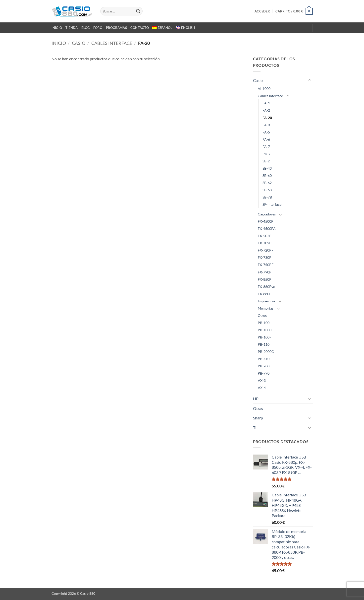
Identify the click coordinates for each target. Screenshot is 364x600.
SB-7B (267, 197)
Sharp (258, 418)
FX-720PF (266, 250)
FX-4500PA (267, 229)
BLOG (86, 28)
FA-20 (267, 118)
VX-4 (262, 388)
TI (255, 428)
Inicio (59, 43)
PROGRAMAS (116, 28)
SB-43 (267, 168)
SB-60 (267, 175)
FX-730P (265, 257)
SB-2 (266, 161)
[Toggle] (310, 80)
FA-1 (266, 103)
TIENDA (72, 28)
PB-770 (264, 373)
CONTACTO (140, 28)
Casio (79, 43)
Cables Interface (112, 43)
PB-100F (265, 337)
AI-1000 (264, 89)
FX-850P (265, 279)
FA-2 (266, 110)
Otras (258, 408)
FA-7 (266, 147)
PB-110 (264, 344)
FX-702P (265, 243)
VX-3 (262, 380)
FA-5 (266, 132)
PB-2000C (266, 352)
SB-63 (267, 190)
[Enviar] (138, 11)
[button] (262, 11)
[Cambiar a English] (186, 28)
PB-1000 (265, 330)
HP (256, 399)
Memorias (266, 308)
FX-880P (265, 294)
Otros (262, 315)
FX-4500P (266, 221)
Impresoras (266, 301)
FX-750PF (266, 265)
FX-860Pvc (266, 287)
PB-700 (264, 366)
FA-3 (266, 125)
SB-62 (267, 183)
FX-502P (265, 236)
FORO (98, 28)
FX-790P (265, 272)
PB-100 (264, 323)
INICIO (57, 28)
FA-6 (266, 139)
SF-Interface (272, 204)
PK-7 (266, 154)
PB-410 (264, 359)
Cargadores (267, 214)
